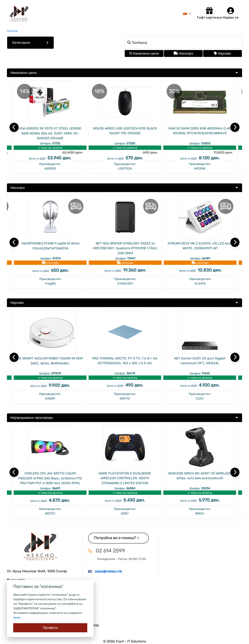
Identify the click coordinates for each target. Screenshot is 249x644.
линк (17, 617)
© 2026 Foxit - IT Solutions (125, 641)
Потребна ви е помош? (116, 538)
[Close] (50, 628)
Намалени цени (144, 53)
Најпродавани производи (32, 418)
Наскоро (183, 53)
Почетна (12, 31)
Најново (222, 53)
